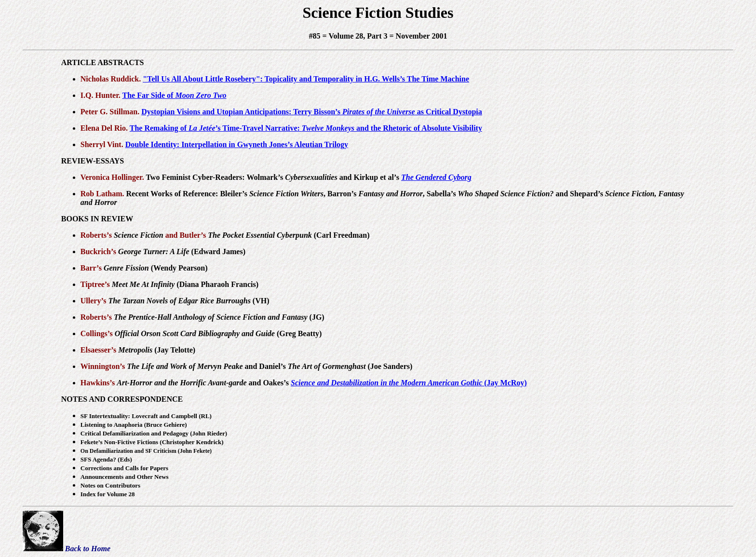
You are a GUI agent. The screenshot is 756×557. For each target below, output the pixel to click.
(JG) (219, 317)
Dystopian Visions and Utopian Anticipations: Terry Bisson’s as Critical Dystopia (312, 112)
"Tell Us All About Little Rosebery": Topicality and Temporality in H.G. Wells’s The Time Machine (306, 79)
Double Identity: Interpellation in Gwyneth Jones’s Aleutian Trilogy (237, 144)
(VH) (189, 301)
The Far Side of (149, 95)
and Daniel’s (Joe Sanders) (270, 366)
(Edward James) (182, 251)
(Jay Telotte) (157, 350)
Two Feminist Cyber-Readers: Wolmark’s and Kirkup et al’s (273, 177)
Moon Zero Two (201, 95)
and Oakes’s (204, 383)
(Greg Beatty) (218, 333)
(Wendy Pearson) (156, 268)
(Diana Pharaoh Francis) (185, 284)
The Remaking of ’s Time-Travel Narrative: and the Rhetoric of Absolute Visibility (306, 128)
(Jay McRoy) (409, 383)
